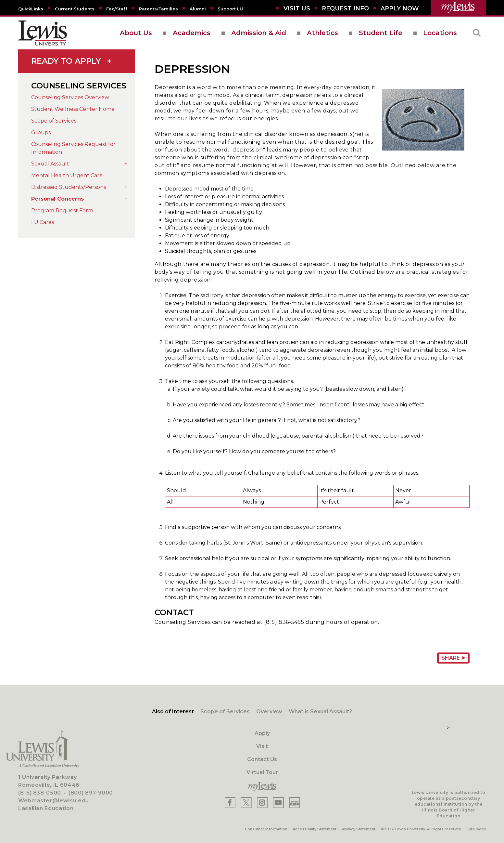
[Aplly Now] (400, 8)
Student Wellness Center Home (73, 109)
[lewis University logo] (43, 33)
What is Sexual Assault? (320, 711)
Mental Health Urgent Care (67, 175)
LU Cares (43, 222)
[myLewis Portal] (458, 7)
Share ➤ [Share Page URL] (453, 658)
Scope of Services (54, 121)
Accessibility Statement (315, 829)
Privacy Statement (359, 829)
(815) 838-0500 (40, 793)
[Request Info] (345, 8)
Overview (269, 711)
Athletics (322, 33)
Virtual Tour (262, 772)
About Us (136, 33)
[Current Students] (75, 8)
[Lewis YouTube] (278, 803)
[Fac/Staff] (117, 8)
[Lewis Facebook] (230, 803)
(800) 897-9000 (91, 793)
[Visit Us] (297, 8)
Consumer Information (266, 829)
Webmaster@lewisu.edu (54, 801)
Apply (262, 733)
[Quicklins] (31, 8)
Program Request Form (62, 211)
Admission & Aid (259, 33)
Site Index (477, 829)
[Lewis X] (246, 803)
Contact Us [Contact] (262, 759)
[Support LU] (230, 8)
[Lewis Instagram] (262, 803)
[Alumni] (198, 8)
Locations (440, 33)
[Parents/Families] (158, 8)
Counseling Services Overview (70, 97)
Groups (41, 132)
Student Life (381, 33)
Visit (262, 746)
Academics (192, 33)
